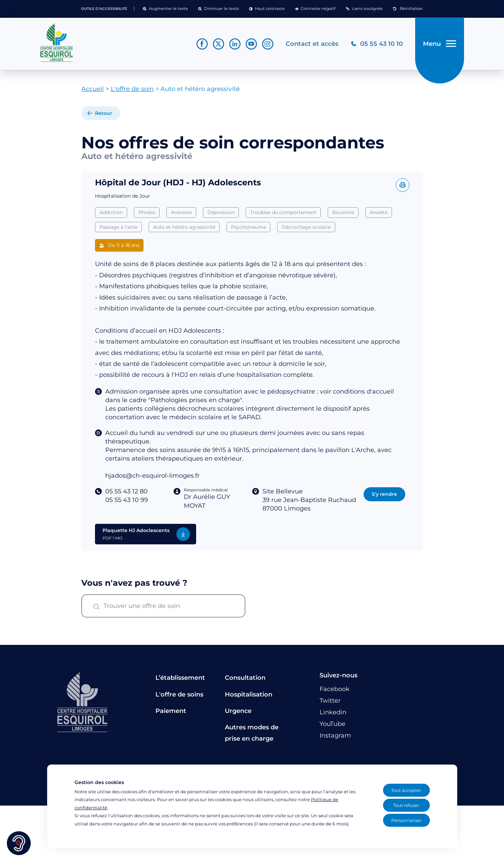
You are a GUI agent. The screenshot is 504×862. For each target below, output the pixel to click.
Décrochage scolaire (306, 227)
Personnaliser (406, 820)
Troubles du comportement (283, 212)
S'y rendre (384, 494)
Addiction (111, 212)
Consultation (245, 678)
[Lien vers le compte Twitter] (219, 44)
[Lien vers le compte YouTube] (251, 44)
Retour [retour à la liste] (104, 114)
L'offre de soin (132, 89)
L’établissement (180, 678)
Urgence (238, 711)
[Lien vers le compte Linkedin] (235, 44)
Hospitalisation (249, 694)
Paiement (171, 711)
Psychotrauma (248, 227)
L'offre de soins (179, 694)
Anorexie (181, 212)
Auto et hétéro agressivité (184, 227)
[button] (165, 9)
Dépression (221, 212)
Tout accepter (406, 790)
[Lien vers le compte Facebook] (202, 44)
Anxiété (379, 212)
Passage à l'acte (118, 227)
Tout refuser (406, 805)
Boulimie (343, 212)
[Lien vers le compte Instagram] (268, 44)
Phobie (147, 212)
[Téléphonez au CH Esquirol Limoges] (377, 44)
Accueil (93, 89)
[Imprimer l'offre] (403, 185)
